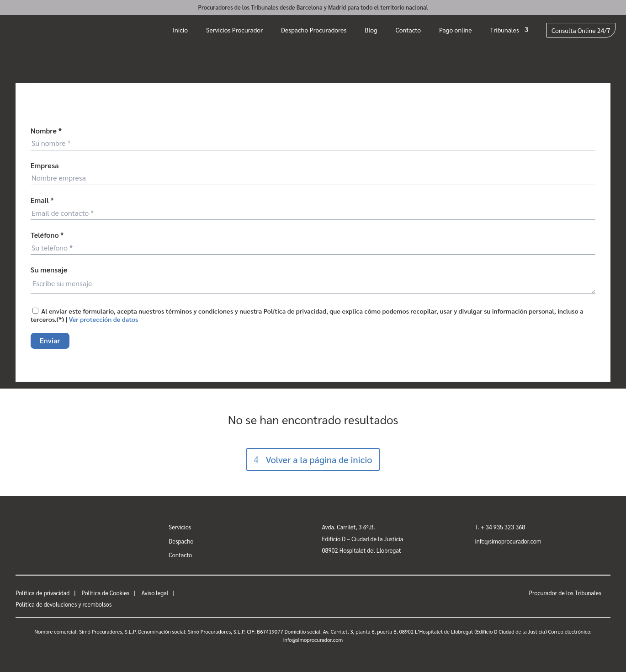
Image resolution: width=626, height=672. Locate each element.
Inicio (180, 30)
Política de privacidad (42, 593)
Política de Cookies (105, 593)
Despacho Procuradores (314, 30)
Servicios (180, 527)
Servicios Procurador (234, 30)
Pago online (456, 30)
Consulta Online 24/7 (581, 30)
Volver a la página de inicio (319, 459)
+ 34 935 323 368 (503, 527)
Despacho (181, 541)
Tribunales (505, 30)
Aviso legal (155, 593)
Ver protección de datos (104, 319)
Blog (371, 30)
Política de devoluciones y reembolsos (64, 604)
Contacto (408, 30)
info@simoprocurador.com (508, 541)
